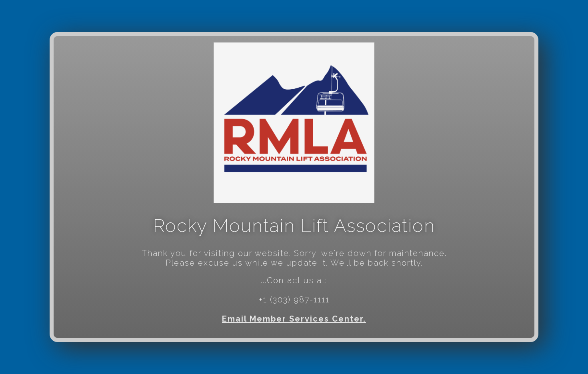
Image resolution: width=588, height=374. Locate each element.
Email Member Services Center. (294, 319)
